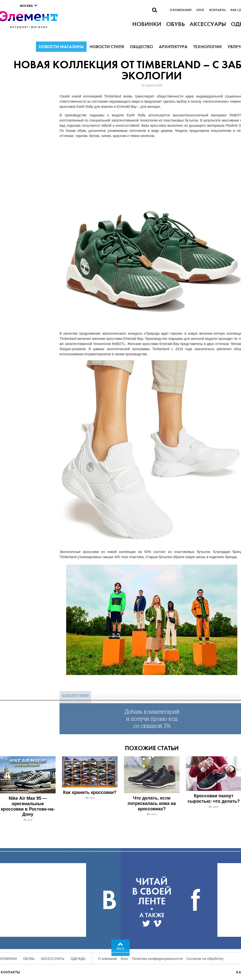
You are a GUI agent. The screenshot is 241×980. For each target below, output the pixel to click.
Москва (29, 6)
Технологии (207, 47)
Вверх (121, 949)
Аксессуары (53, 959)
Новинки (8, 959)
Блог (200, 10)
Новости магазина (61, 47)
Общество (141, 47)
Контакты (217, 10)
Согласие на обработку (205, 959)
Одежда (78, 959)
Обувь (29, 959)
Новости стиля (107, 47)
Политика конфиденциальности (157, 959)
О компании (181, 10)
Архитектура (173, 47)
